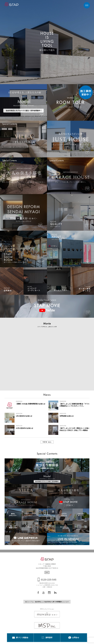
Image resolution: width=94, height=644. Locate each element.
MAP (47, 572)
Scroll (47, 57)
